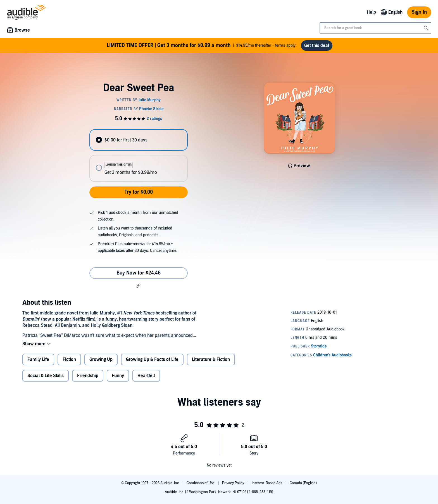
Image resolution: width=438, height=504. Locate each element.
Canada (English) (303, 483)
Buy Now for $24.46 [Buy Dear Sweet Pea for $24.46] (139, 273)
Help (371, 12)
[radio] (139, 140)
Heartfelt (146, 376)
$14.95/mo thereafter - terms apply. (202, 46)
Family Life (38, 359)
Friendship (88, 376)
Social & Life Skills (46, 376)
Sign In (419, 12)
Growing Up (101, 359)
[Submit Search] (426, 28)
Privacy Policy (234, 483)
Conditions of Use (201, 483)
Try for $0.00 (139, 192)
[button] (139, 286)
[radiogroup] (139, 156)
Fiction (69, 359)
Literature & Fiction (211, 359)
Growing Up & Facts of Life (152, 359)
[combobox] (375, 28)
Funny (118, 376)
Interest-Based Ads (267, 483)
